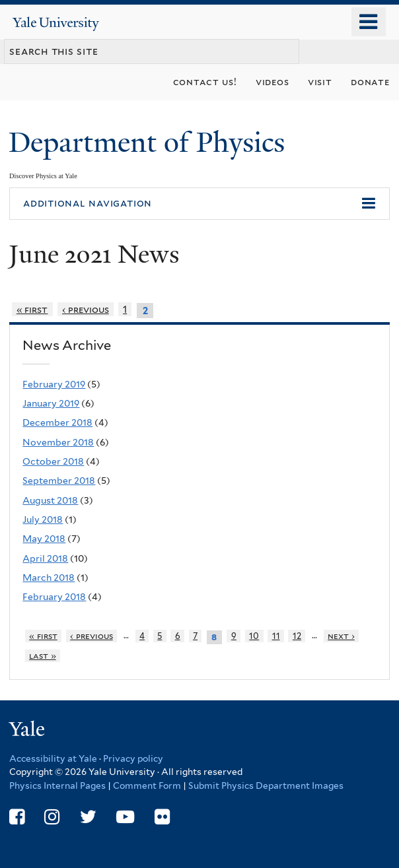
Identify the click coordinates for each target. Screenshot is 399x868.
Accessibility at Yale (53, 758)
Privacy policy (133, 758)
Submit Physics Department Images (266, 785)
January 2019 (51, 403)
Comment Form (147, 785)
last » (43, 656)
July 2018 (43, 519)
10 (254, 636)
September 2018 (59, 481)
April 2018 (45, 558)
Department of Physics (150, 142)
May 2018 (44, 539)
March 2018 (49, 578)
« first (32, 309)
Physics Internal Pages (57, 785)
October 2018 (53, 461)
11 (276, 636)
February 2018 (54, 597)
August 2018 (50, 500)
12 (297, 636)
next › (341, 636)
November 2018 (58, 442)
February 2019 (54, 384)
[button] (199, 204)
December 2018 (57, 422)
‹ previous (86, 309)
